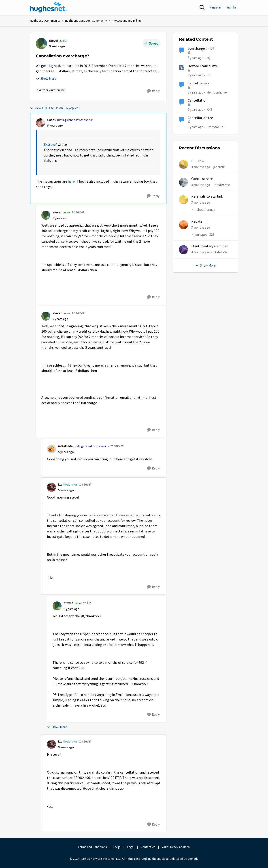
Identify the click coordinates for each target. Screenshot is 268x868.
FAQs (117, 847)
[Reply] (153, 91)
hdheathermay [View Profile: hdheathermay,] (205, 210)
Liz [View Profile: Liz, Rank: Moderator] (60, 484)
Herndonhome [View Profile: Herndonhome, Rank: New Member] (217, 92)
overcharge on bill (202, 49)
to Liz (87, 603)
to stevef (117, 446)
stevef (52, 145)
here (71, 182)
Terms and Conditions (92, 847)
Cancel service (202, 179)
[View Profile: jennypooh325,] (183, 225)
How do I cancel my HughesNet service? (203, 66)
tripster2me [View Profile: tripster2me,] (222, 185)
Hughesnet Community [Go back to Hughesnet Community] (45, 21)
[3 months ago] (201, 167)
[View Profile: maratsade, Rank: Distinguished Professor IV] (51, 449)
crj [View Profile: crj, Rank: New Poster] (208, 58)
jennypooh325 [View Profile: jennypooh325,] (204, 235)
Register (215, 7)
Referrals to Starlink (207, 196)
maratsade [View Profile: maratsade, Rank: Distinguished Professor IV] (65, 446)
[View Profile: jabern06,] (183, 164)
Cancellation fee (200, 118)
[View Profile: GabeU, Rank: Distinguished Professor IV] (40, 123)
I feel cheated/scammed (210, 246)
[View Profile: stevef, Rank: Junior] (41, 44)
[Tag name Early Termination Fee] (51, 90)
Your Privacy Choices (176, 847)
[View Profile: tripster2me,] (183, 182)
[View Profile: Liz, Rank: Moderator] (51, 487)
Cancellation (198, 100)
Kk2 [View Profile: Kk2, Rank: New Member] (209, 110)
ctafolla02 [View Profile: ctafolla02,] (220, 252)
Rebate (197, 221)
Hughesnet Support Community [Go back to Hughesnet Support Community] (86, 21)
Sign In (231, 7)
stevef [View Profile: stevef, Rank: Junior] (54, 41)
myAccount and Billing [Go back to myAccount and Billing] (126, 21)
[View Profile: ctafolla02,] (183, 250)
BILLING (198, 161)
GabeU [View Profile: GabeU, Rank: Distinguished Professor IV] (52, 120)
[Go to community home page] (48, 7)
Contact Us (148, 847)
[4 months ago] (201, 252)
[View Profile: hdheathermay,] (183, 200)
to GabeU (79, 212)
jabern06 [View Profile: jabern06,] (219, 167)
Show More (46, 78)
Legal (131, 847)
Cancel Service (199, 83)
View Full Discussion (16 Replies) (55, 108)
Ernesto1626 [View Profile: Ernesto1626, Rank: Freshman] (215, 127)
